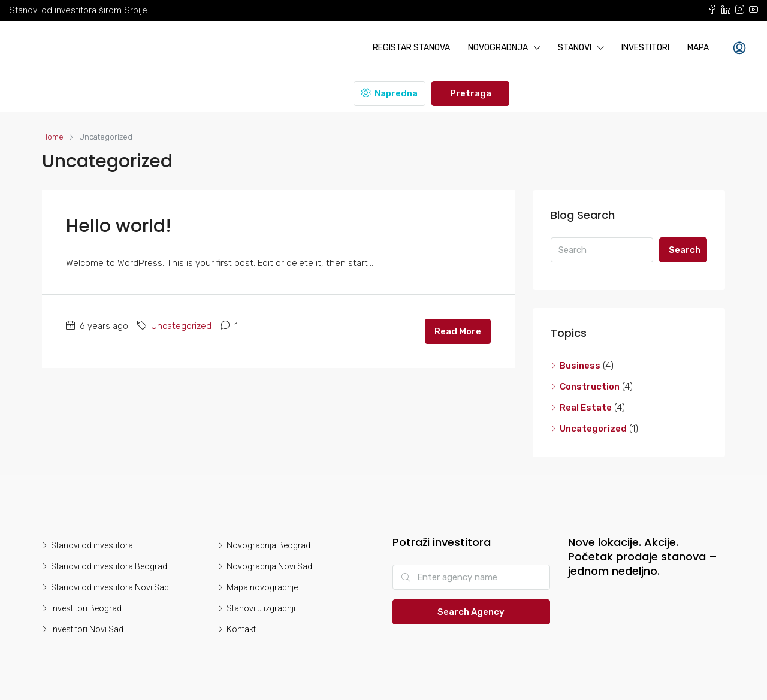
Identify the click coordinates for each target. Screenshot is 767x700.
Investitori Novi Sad (87, 629)
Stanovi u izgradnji (261, 608)
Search (685, 250)
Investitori (645, 48)
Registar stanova (411, 48)
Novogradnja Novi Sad (269, 566)
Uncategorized (181, 326)
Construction (590, 387)
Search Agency (471, 612)
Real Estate (586, 408)
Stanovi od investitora (92, 545)
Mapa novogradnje (262, 587)
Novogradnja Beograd (268, 545)
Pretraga (471, 93)
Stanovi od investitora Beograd (109, 566)
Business (580, 366)
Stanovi (575, 48)
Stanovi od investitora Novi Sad (110, 587)
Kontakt (241, 629)
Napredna (389, 93)
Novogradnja (498, 48)
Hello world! (119, 226)
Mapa (698, 48)
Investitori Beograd (86, 608)
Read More (458, 331)
